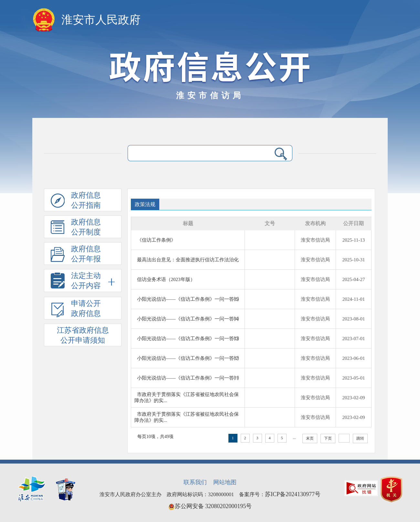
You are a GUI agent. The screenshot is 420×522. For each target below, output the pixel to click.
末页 (310, 438)
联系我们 (195, 482)
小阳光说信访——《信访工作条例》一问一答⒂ (188, 299)
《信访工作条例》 (156, 240)
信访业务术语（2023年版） (166, 279)
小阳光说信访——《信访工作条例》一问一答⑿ (188, 358)
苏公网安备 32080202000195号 (210, 506)
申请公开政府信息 (76, 309)
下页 (328, 438)
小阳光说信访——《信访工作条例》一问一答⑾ (188, 378)
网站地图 (225, 482)
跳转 (360, 438)
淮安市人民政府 (101, 20)
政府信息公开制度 (76, 228)
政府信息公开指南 (76, 201)
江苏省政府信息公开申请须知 (83, 335)
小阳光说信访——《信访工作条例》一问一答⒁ (188, 319)
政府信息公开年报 (76, 255)
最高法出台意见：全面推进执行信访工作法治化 (188, 260)
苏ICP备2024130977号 (293, 494)
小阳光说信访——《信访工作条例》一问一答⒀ (188, 339)
